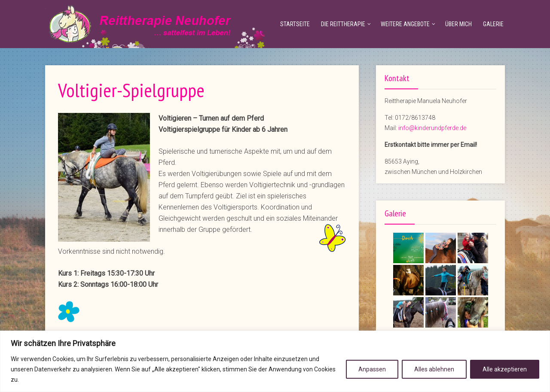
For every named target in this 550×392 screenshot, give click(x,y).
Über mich (458, 24)
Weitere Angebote (405, 24)
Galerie (493, 24)
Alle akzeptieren (505, 369)
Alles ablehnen (434, 369)
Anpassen (372, 369)
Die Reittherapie (343, 24)
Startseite (295, 24)
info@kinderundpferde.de (432, 128)
